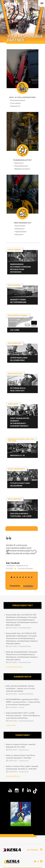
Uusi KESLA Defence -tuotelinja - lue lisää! (21, 515)
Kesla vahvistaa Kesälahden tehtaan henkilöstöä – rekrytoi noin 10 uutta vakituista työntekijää (20, 689)
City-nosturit (16, 103)
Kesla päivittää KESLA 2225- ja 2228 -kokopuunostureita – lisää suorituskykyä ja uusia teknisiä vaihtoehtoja (23, 716)
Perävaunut (20, 229)
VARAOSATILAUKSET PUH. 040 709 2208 (21, 440)
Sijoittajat (13, 404)
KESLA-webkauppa (16, 469)
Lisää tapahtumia (13, 776)
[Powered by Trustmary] (22, 586)
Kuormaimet (20, 226)
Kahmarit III (15, 106)
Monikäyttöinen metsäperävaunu (19, 301)
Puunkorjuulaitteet (22, 160)
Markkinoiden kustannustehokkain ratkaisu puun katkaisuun (21, 268)
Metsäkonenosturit (22, 169)
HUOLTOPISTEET (15, 373)
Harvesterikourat (21, 166)
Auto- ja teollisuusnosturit (23, 97)
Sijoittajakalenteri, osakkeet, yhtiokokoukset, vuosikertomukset (20, 422)
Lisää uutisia (11, 725)
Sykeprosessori (21, 232)
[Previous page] (8, 552)
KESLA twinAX (14, 250)
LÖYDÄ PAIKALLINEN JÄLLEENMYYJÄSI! (19, 359)
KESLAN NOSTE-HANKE (18, 315)
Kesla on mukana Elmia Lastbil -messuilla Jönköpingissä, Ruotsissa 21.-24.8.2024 (22, 768)
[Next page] (36, 552)
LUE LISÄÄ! (15, 330)
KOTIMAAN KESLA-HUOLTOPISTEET (18, 389)
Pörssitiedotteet (23, 605)
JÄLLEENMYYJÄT (15, 343)
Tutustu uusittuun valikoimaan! (20, 484)
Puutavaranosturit (18, 100)
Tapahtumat (22, 735)
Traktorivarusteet (23, 223)
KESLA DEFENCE (15, 499)
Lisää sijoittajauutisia (14, 667)
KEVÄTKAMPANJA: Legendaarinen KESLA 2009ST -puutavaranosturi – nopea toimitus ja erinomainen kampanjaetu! (23, 702)
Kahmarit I (19, 235)
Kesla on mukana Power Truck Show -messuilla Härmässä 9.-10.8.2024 (21, 757)
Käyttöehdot (33, 850)
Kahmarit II (19, 163)
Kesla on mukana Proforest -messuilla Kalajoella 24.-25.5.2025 (21, 746)
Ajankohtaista (22, 677)
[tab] (12, 577)
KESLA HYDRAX (14, 285)
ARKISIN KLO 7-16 (18, 455)
